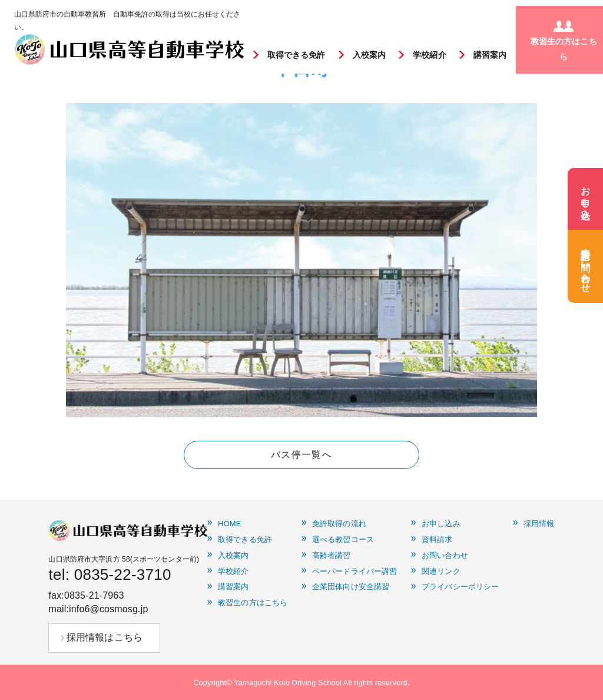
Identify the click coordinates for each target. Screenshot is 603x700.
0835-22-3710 (123, 574)
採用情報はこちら (105, 637)
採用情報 (539, 524)
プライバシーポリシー (460, 587)
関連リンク (441, 572)
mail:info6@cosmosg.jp (98, 609)
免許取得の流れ (339, 524)
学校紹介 (430, 55)
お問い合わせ (445, 556)
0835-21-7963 (94, 595)
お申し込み (441, 524)
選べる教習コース (343, 540)
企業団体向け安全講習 (351, 587)
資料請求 (437, 540)
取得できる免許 (296, 55)
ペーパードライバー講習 (354, 572)
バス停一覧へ (301, 455)
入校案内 (370, 55)
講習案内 (490, 55)
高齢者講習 (332, 556)
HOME (230, 524)
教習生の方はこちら (253, 603)
